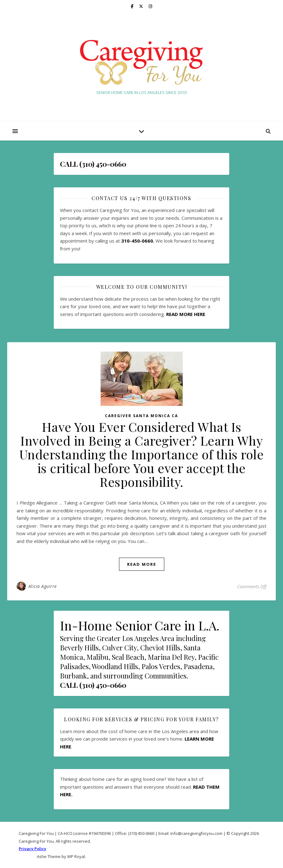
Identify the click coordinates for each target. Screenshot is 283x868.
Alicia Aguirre (43, 586)
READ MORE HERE (186, 314)
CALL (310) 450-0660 (93, 685)
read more (142, 564)
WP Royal (76, 856)
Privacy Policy (32, 849)
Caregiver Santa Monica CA (141, 416)
